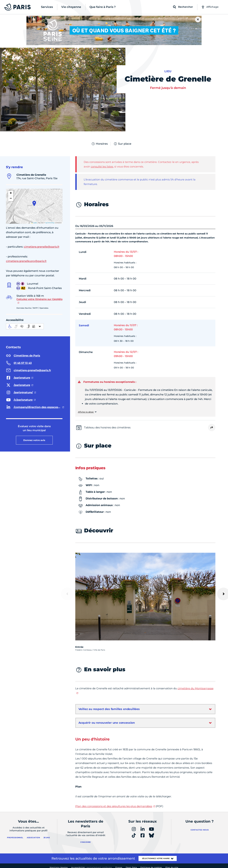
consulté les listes (102, 166)
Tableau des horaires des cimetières (107, 427)
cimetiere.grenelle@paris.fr (42, 247)
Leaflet (34, 223)
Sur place (122, 144)
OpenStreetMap (50, 223)
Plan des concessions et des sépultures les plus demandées (114, 806)
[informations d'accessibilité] (25, 326)
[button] (34, 203)
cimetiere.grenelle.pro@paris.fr (26, 261)
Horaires (99, 144)
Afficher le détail (86, 412)
